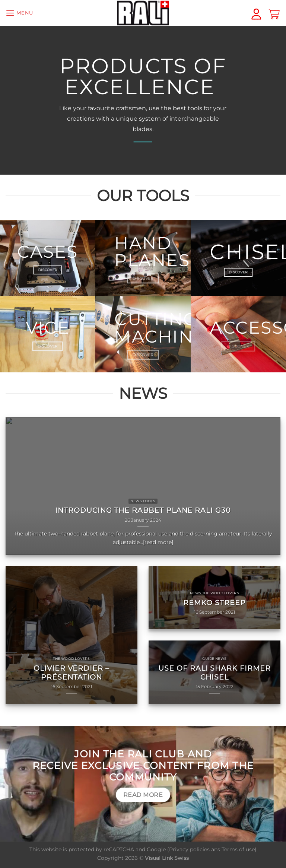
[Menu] (19, 13)
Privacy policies (189, 849)
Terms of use (238, 849)
